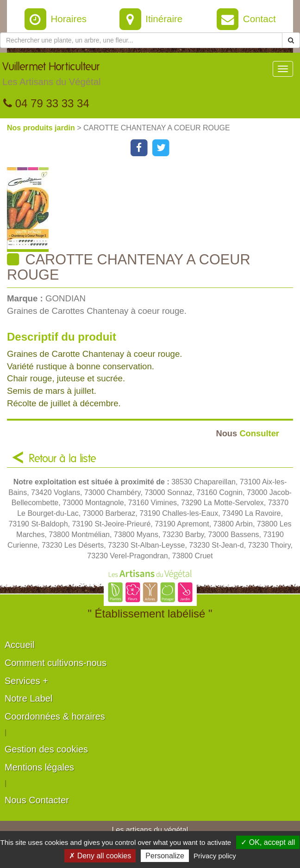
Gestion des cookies (46, 749)
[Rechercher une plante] (141, 40)
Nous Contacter (37, 800)
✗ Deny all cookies (100, 856)
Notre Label (28, 698)
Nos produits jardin (42, 128)
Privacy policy (215, 856)
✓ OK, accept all (268, 842)
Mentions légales (39, 767)
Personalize (165, 856)
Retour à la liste (62, 459)
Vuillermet (51, 76)
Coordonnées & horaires (55, 716)
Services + (26, 681)
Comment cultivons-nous (56, 663)
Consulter (247, 433)
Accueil (19, 645)
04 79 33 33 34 (46, 103)
